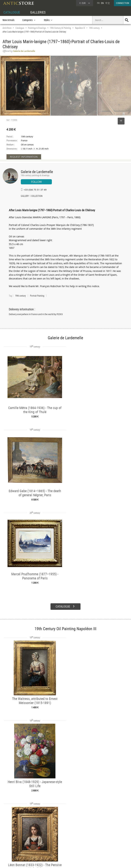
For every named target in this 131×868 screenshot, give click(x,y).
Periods (33, 844)
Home (99, 837)
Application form (13, 847)
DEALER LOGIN (13, 839)
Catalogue (20, 28)
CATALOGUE (12, 12)
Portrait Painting (37, 296)
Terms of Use (48, 862)
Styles (32, 840)
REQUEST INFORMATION (24, 157)
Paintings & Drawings (37, 28)
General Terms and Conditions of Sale (73, 862)
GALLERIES (38, 12)
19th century (94, 28)
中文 (108, 3)
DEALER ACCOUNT (11, 832)
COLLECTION (37, 196)
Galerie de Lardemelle (37, 172)
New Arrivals (8, 20)
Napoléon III (80, 28)
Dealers (59, 836)
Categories (34, 836)
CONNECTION (123, 3)
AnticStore (7, 28)
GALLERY (25, 196)
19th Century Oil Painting (60, 28)
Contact (99, 840)
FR (98, 3)
